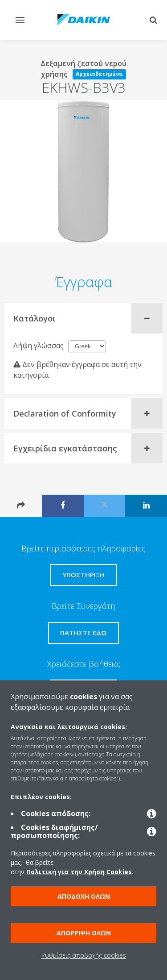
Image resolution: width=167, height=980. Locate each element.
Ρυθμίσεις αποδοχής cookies (84, 955)
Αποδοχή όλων (84, 896)
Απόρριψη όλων (84, 933)
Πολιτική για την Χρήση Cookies (79, 872)
